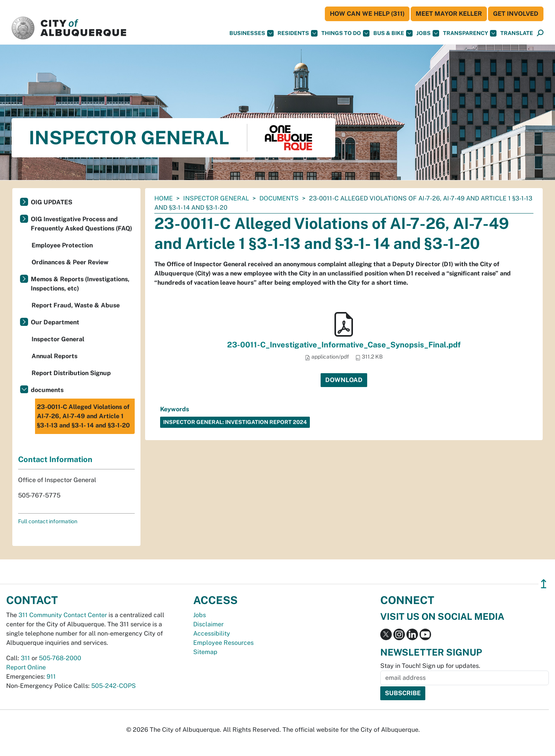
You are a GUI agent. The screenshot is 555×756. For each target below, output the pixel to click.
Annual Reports (54, 356)
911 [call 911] (51, 677)
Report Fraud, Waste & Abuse (76, 305)
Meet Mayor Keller (449, 14)
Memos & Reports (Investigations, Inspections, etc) (80, 284)
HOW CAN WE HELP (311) (367, 14)
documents (279, 198)
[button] (517, 33)
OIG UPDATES (52, 202)
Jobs (428, 33)
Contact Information (55, 459)
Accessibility (212, 633)
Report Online (26, 667)
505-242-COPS (114, 686)
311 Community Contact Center (63, 615)
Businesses (252, 33)
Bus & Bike (393, 33)
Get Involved (516, 14)
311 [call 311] (25, 658)
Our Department (55, 322)
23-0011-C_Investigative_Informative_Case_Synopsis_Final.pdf (344, 345)
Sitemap (205, 652)
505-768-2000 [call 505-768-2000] (60, 658)
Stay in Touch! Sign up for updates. (430, 666)
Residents (298, 33)
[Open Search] (540, 33)
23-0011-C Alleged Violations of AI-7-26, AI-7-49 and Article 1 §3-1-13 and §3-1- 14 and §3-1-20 (83, 416)
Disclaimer (208, 624)
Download (344, 380)
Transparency (470, 33)
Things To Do (345, 33)
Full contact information (48, 521)
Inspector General (216, 198)
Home (164, 198)
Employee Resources (223, 643)
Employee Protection (62, 245)
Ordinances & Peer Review (70, 262)
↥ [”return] (544, 584)
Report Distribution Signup (71, 373)
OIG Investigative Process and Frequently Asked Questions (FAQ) (81, 224)
